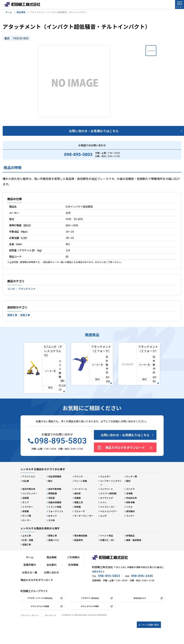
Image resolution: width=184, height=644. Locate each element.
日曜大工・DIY (107, 540)
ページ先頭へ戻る (151, 625)
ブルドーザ (80, 511)
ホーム (9, 12)
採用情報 (73, 565)
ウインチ (78, 476)
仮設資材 (78, 540)
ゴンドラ (130, 489)
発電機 (26, 511)
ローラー (27, 520)
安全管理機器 (55, 476)
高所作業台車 (29, 489)
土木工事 (27, 535)
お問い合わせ (51, 572)
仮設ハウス (54, 540)
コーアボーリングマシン (111, 483)
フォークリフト (56, 511)
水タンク (53, 516)
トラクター (28, 507)
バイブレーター (108, 507)
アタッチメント (27, 289)
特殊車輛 (130, 502)
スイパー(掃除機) (108, 493)
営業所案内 (30, 565)
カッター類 (131, 476)
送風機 (26, 498)
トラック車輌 (55, 507)
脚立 (50, 481)
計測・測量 (28, 540)
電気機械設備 (81, 535)
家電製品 (130, 535)
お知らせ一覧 (30, 572)
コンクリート (107, 489)
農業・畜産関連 (134, 540)
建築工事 (12, 315)
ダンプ (26, 502)
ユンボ (11, 289)
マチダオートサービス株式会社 (40, 598)
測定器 (51, 498)
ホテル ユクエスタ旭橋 (40, 606)
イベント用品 (107, 535)
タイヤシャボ (107, 498)
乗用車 (77, 493)
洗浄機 (129, 493)
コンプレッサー (30, 493)
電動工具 (78, 502)
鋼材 (128, 481)
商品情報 (21, 12)
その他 (51, 520)
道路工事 (25, 315)
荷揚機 (77, 507)
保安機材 (130, 511)
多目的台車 (131, 498)
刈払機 (26, 481)
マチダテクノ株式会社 (90, 598)
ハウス (129, 507)
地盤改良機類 (55, 502)
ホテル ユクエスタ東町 (90, 606)
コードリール (81, 489)
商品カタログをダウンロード (125, 447)
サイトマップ (50, 615)
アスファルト (29, 476)
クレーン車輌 (81, 481)
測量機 (77, 498)
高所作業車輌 (55, 489)
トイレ (103, 502)
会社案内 (51, 565)
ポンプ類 (27, 516)
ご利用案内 (73, 557)
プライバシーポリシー (30, 615)
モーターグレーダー (84, 516)
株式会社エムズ (140, 598)
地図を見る (97, 571)
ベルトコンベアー (109, 511)
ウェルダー (106, 476)
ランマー (130, 516)
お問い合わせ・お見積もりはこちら (125, 435)
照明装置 (53, 493)
